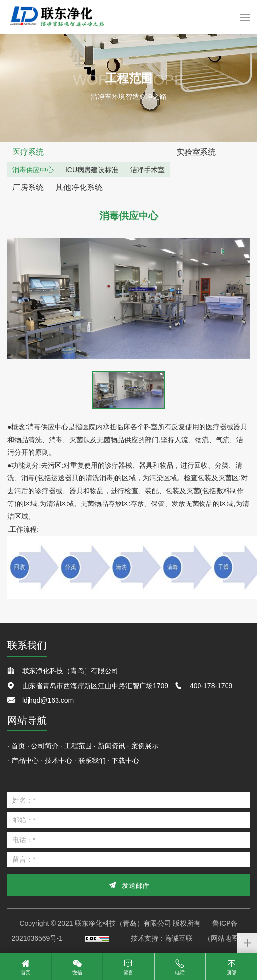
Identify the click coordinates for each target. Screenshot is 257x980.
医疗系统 (28, 152)
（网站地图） (225, 938)
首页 (18, 746)
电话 (180, 972)
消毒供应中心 (33, 170)
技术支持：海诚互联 (162, 938)
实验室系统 (196, 152)
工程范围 (78, 746)
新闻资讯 (112, 746)
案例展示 (145, 746)
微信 (77, 972)
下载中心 (125, 760)
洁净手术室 (147, 170)
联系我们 (92, 760)
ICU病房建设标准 (92, 170)
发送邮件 (136, 885)
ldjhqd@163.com (48, 700)
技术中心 (58, 760)
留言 (128, 972)
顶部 (231, 972)
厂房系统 (28, 187)
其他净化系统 (79, 187)
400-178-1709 (211, 686)
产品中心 (25, 760)
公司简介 (45, 746)
